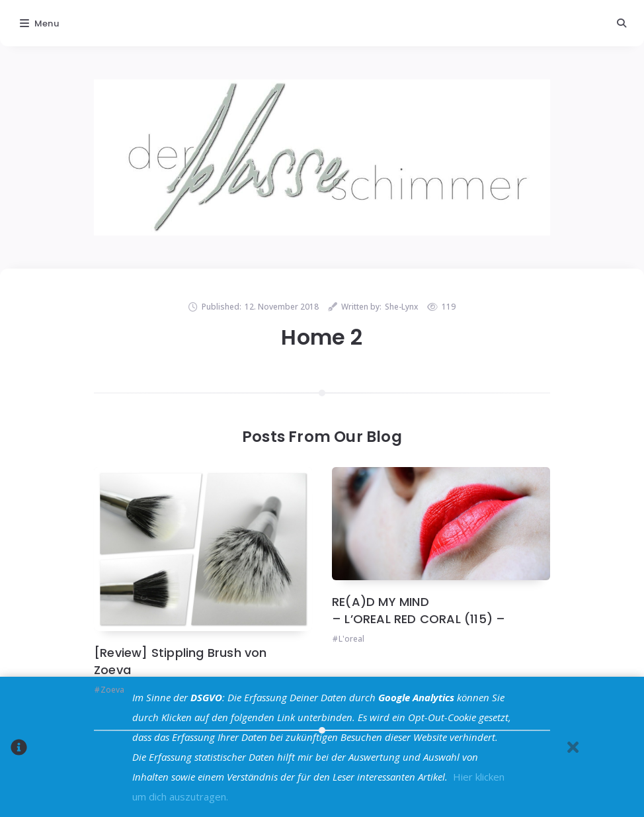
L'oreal (351, 639)
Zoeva (112, 690)
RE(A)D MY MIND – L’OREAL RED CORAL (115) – (419, 610)
